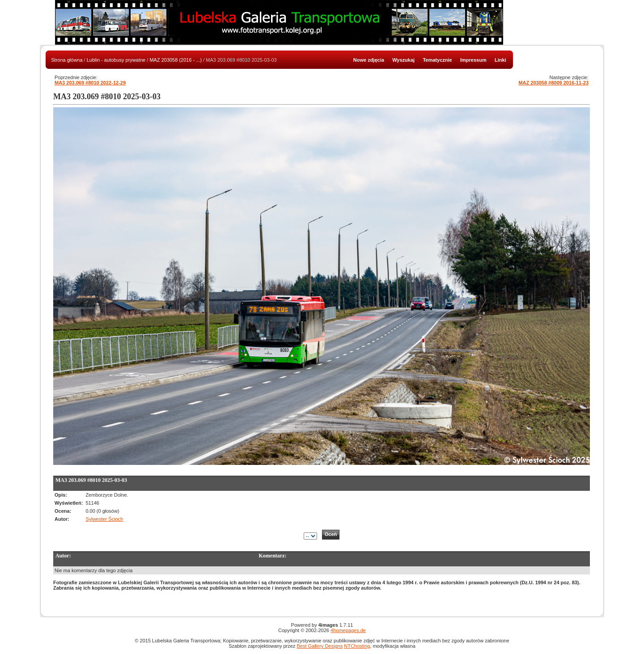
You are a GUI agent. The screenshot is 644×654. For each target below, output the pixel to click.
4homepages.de (348, 630)
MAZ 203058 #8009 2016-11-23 (553, 83)
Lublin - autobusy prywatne (116, 60)
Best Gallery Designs (320, 646)
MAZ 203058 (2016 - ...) (176, 60)
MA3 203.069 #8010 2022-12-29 (90, 83)
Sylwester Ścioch (104, 519)
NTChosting (357, 646)
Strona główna (67, 60)
